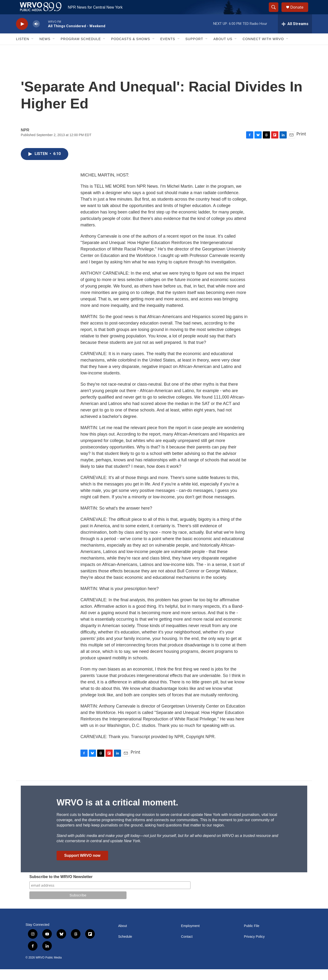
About (123, 937)
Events (168, 50)
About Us (223, 50)
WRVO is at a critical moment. (117, 813)
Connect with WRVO (263, 50)
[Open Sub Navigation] (33, 50)
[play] (22, 35)
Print (301, 144)
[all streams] (295, 35)
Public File (252, 937)
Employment (190, 937)
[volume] (36, 35)
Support (194, 50)
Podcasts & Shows (130, 50)
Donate (300, 13)
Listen (23, 50)
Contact (187, 947)
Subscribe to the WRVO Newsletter (61, 887)
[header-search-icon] (276, 13)
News (45, 50)
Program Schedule (81, 50)
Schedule (125, 947)
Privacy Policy (254, 947)
